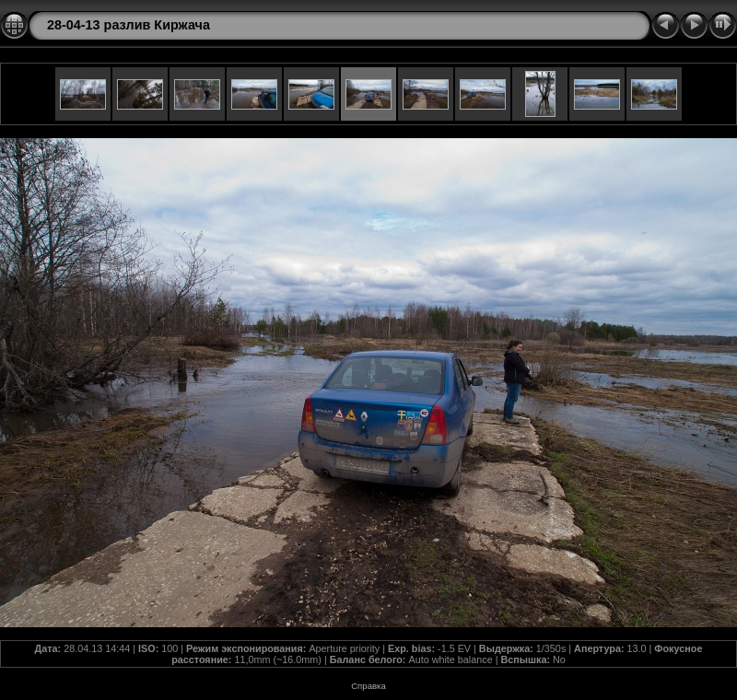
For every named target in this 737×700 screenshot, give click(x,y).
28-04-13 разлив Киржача (129, 25)
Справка (368, 686)
